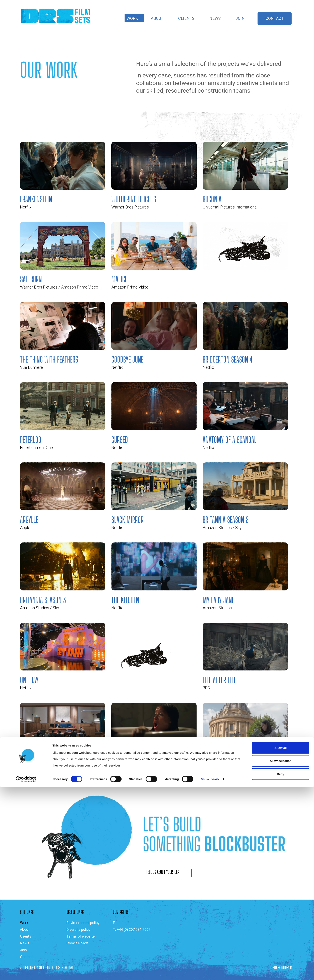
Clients (186, 18)
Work (132, 18)
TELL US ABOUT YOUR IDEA (163, 872)
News (215, 18)
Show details (210, 972)
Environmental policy (83, 923)
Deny (281, 967)
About (157, 18)
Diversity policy (78, 929)
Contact (275, 18)
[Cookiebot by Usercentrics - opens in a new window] (26, 972)
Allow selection (280, 954)
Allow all (281, 941)
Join (240, 18)
